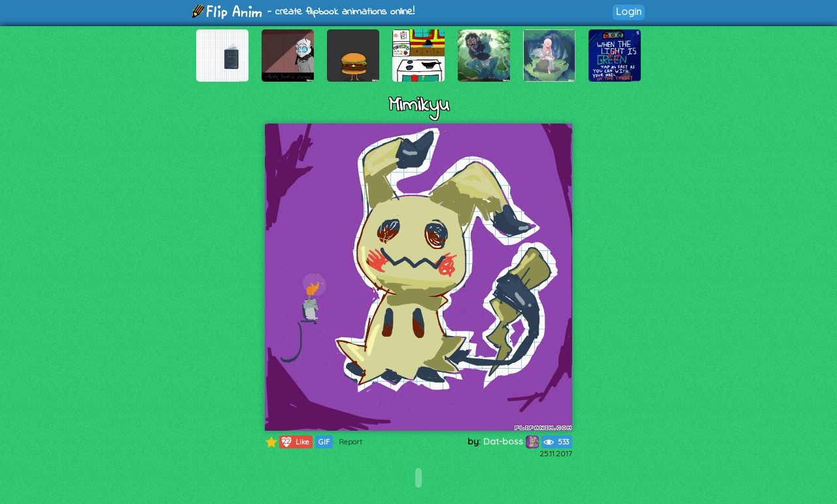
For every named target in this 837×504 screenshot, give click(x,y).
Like (295, 442)
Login (629, 11)
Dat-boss (511, 441)
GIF (324, 442)
